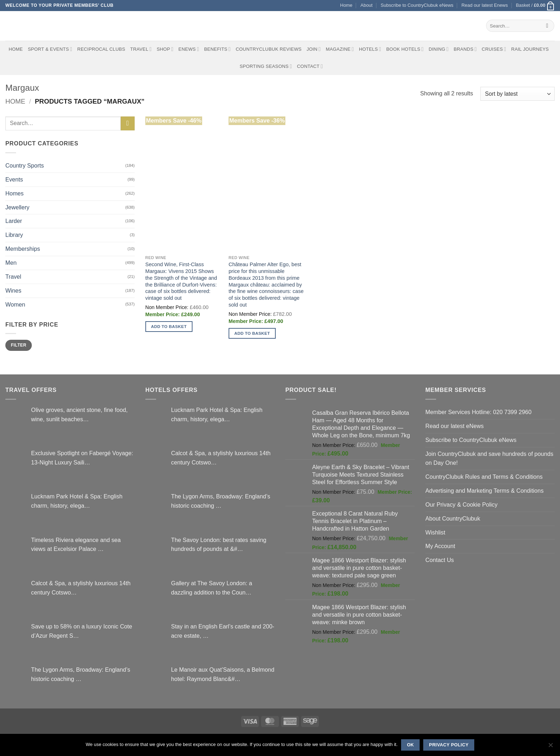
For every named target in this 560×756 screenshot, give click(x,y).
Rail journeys (530, 49)
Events (14, 179)
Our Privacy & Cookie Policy (461, 504)
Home (346, 5)
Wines (13, 290)
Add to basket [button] (169, 326)
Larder (14, 221)
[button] (535, 6)
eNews (189, 49)
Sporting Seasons (266, 66)
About (366, 5)
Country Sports (25, 165)
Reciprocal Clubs (101, 49)
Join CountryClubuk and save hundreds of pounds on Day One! (489, 458)
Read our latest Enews (485, 5)
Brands (465, 49)
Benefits (217, 49)
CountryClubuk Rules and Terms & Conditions (484, 477)
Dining (439, 49)
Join (314, 49)
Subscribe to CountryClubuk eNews (417, 5)
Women (15, 304)
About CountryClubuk (453, 518)
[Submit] (547, 26)
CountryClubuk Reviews (269, 49)
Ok (410, 745)
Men (11, 263)
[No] (550, 747)
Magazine (340, 49)
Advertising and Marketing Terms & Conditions (484, 491)
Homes (14, 193)
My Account (440, 546)
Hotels (370, 49)
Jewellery (17, 207)
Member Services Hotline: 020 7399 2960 (478, 412)
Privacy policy (449, 745)
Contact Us (440, 560)
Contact (310, 66)
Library (14, 235)
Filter (18, 345)
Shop (165, 49)
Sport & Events (50, 49)
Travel (141, 49)
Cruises (494, 49)
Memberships (23, 249)
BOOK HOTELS (405, 49)
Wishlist (435, 532)
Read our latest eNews (454, 426)
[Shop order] (517, 94)
